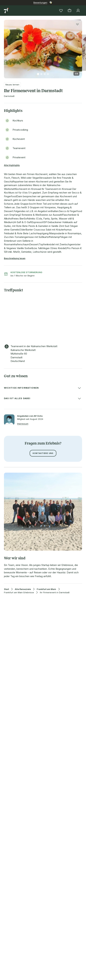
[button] (43, 47)
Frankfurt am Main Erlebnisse (19, 592)
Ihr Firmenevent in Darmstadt (55, 592)
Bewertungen (40, 2)
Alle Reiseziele (23, 589)
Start (6, 589)
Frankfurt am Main (46, 589)
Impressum (23, 424)
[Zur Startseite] (7, 11)
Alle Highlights (12, 165)
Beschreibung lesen (15, 258)
